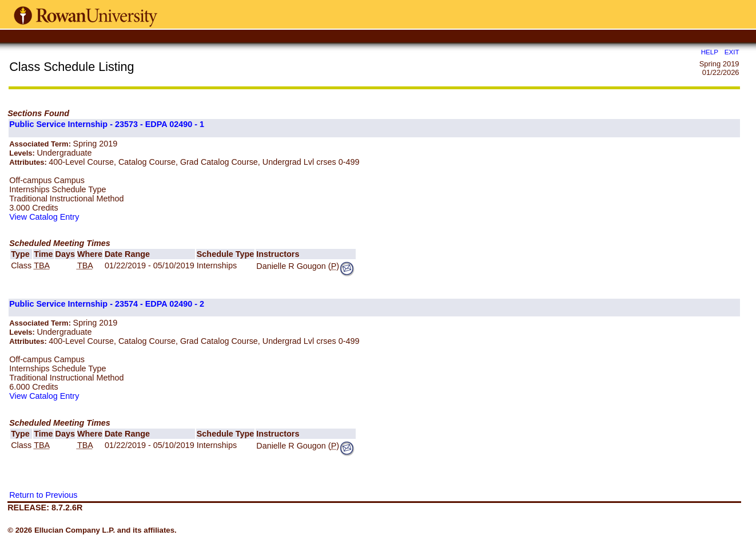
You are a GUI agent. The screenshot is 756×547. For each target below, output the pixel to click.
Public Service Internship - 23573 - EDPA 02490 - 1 (107, 124)
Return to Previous (43, 495)
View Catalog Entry (44, 217)
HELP (710, 52)
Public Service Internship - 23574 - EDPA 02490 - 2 (107, 304)
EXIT (732, 52)
